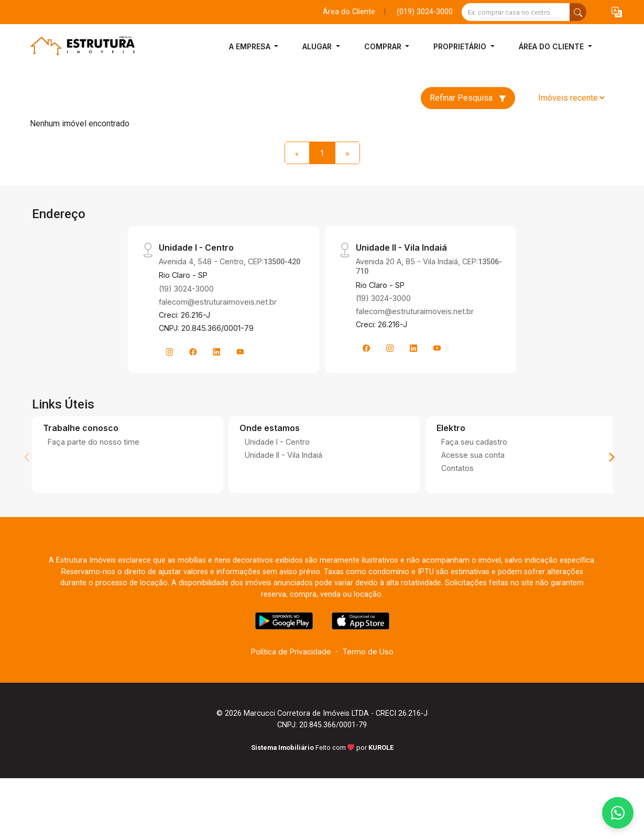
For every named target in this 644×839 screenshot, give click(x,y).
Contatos (457, 468)
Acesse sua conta (473, 455)
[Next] (611, 457)
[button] (617, 12)
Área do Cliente (349, 12)
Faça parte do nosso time (94, 442)
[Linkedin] (216, 352)
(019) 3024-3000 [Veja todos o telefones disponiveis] (425, 12)
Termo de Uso (368, 652)
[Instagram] (169, 352)
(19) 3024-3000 (186, 289)
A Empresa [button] (251, 46)
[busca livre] (578, 12)
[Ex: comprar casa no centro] (516, 12)
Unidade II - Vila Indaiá (283, 455)
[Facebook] (193, 352)
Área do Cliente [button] (552, 46)
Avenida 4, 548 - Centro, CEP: (230, 261)
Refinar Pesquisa (468, 98)
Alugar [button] (318, 46)
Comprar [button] (384, 46)
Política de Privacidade (291, 652)
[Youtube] (240, 352)
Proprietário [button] (461, 46)
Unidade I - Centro (277, 442)
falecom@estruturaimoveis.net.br (218, 302)
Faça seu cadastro (474, 442)
